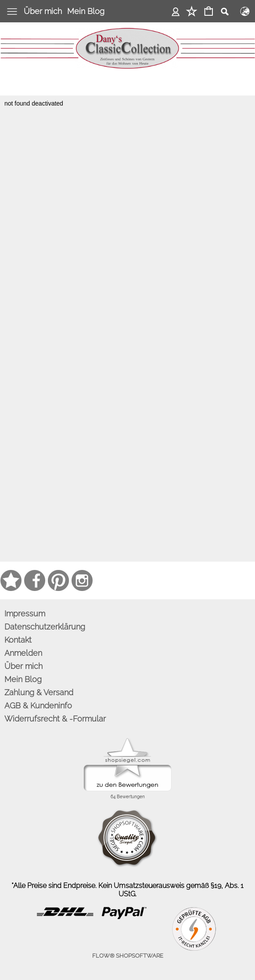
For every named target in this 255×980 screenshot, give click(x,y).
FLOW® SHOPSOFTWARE (128, 956)
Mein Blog (86, 11)
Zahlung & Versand (39, 692)
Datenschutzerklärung (45, 627)
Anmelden (176, 11)
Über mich (43, 11)
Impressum (25, 614)
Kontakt (18, 640)
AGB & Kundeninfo (38, 706)
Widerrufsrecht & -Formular (55, 719)
